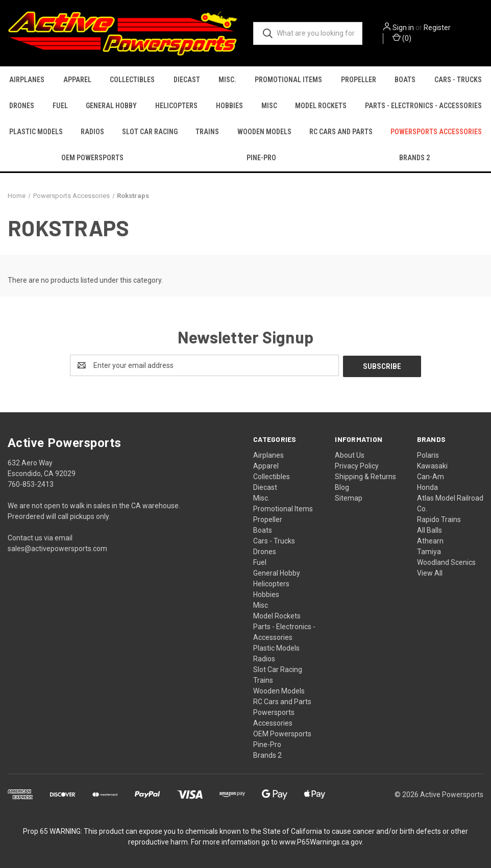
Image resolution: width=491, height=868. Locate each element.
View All (430, 572)
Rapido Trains (439, 518)
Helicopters (176, 106)
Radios (92, 132)
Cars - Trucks (458, 80)
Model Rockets (321, 106)
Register (437, 28)
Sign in (403, 28)
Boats (405, 80)
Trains (207, 132)
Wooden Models (264, 132)
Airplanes (27, 80)
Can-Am (431, 476)
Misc (269, 106)
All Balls (429, 529)
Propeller (359, 80)
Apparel (77, 80)
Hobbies (229, 106)
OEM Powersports (92, 158)
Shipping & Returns (365, 476)
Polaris (428, 454)
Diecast (187, 80)
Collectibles (132, 80)
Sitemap (349, 497)
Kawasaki (432, 465)
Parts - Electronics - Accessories (423, 106)
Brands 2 (267, 754)
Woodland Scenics (446, 561)
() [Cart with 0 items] (402, 38)
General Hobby (111, 106)
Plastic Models (36, 132)
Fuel (60, 106)
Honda (427, 486)
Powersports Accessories (436, 132)
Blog (342, 486)
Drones (22, 106)
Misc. (227, 80)
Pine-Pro (261, 158)
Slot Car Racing (150, 132)
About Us (350, 454)
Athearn (430, 540)
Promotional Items (288, 80)
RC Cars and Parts (341, 132)
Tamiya (429, 551)
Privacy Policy (357, 465)
